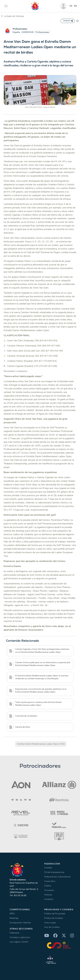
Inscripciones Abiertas (20, 923)
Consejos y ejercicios (20, 937)
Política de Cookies (54, 918)
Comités (48, 868)
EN (75, 6)
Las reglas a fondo (19, 942)
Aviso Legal (50, 923)
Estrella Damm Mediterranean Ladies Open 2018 (41, 744)
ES (71, 6)
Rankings (14, 918)
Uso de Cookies (52, 927)
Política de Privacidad (55, 914)
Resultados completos (16, 371)
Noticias (48, 895)
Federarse (14, 933)
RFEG (12, 914)
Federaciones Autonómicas (57, 877)
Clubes (48, 886)
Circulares (49, 890)
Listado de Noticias (13, 16)
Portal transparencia (54, 872)
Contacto (49, 899)
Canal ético (50, 881)
